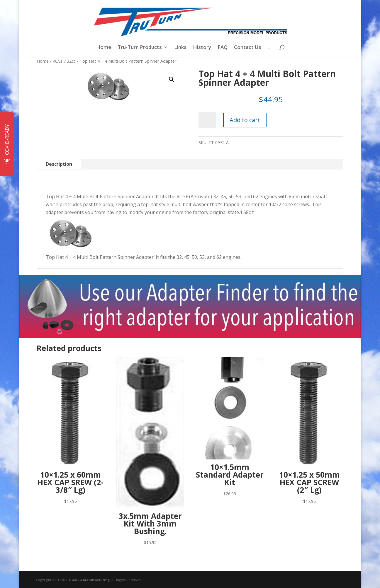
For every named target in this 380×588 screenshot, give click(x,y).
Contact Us (248, 48)
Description (59, 164)
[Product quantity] (207, 120)
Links (180, 48)
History (202, 48)
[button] (172, 79)
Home (104, 48)
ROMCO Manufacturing (89, 580)
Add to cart (245, 120)
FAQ (223, 48)
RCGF (58, 61)
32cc (71, 61)
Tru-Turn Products (140, 48)
